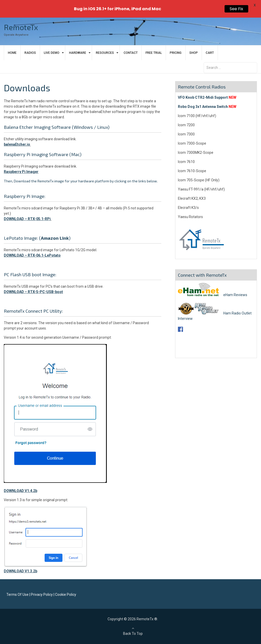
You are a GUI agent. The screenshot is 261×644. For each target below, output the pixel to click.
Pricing (176, 53)
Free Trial (154, 53)
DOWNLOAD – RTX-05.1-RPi (27, 219)
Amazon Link (55, 238)
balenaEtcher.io (17, 144)
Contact (131, 53)
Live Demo (52, 53)
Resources (105, 53)
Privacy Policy (42, 595)
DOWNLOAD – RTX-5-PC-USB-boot (33, 292)
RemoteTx (21, 27)
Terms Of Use (17, 595)
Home (12, 53)
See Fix (236, 9)
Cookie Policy (66, 595)
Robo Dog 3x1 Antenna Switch (203, 107)
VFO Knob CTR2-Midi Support (203, 97)
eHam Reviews (213, 295)
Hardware (78, 53)
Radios (30, 53)
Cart (210, 53)
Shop (194, 53)
